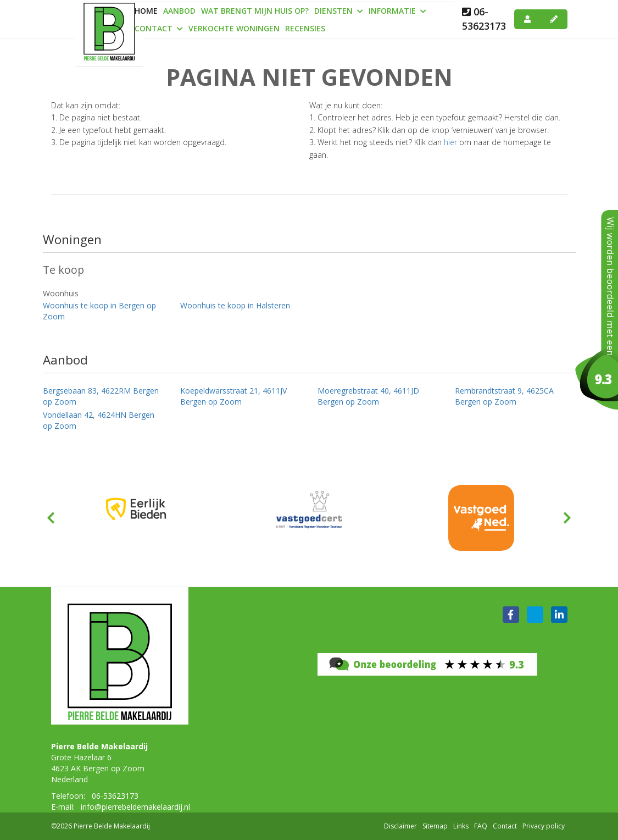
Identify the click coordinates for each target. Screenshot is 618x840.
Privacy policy (544, 826)
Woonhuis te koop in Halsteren (235, 305)
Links (461, 826)
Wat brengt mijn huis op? (255, 11)
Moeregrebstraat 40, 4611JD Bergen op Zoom (368, 396)
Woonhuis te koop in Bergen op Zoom (99, 311)
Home (146, 11)
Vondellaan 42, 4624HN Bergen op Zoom (99, 420)
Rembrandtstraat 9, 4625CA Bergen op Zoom (504, 396)
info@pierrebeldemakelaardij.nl (135, 807)
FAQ (481, 826)
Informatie (397, 11)
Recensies (305, 28)
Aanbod (179, 11)
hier (450, 142)
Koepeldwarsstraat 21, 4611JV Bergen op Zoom (233, 396)
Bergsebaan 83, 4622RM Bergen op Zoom (101, 396)
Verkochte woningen (234, 28)
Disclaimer (400, 826)
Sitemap (435, 826)
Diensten (339, 11)
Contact (159, 28)
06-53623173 (484, 19)
